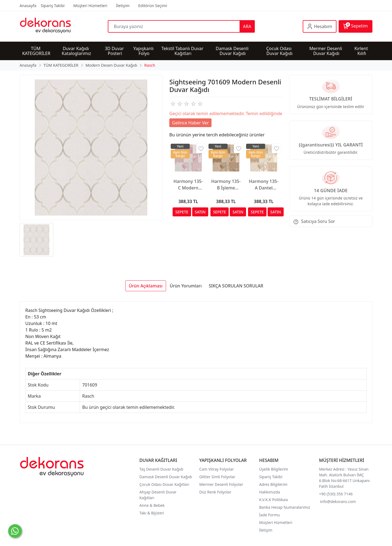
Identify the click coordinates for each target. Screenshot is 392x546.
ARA (247, 26)
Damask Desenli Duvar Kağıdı (166, 477)
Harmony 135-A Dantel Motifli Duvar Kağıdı (264, 185)
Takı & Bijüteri (152, 513)
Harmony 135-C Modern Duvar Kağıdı (188, 185)
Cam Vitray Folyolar (217, 469)
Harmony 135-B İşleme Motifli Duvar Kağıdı (226, 185)
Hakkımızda (270, 492)
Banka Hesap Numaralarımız (285, 507)
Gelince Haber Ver (190, 123)
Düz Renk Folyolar (215, 492)
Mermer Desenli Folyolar (221, 484)
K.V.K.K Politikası (274, 500)
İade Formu (269, 515)
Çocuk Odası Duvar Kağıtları (164, 484)
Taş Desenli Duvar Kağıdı (161, 469)
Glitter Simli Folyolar (217, 477)
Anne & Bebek (152, 505)
